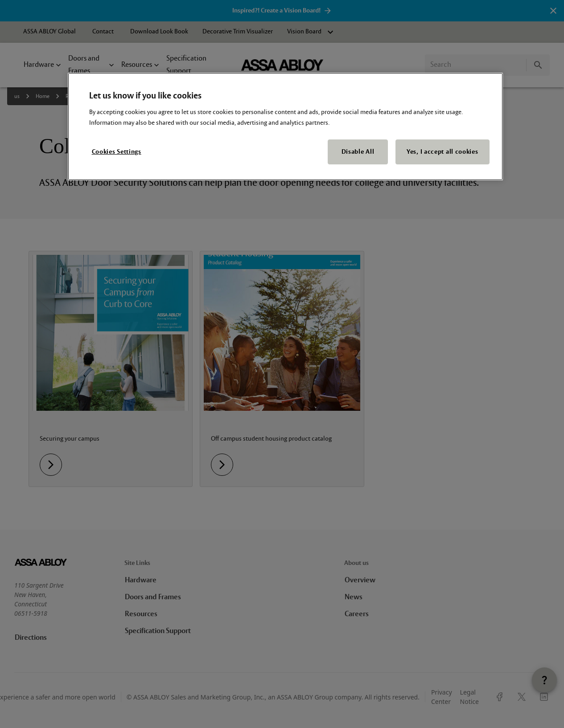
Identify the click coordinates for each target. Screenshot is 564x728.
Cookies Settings (117, 152)
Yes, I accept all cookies (443, 152)
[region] (285, 127)
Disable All (358, 152)
